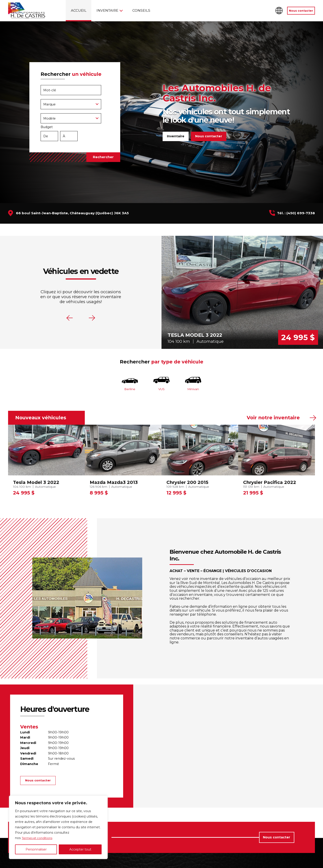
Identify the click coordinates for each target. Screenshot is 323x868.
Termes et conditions (38, 838)
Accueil (79, 10)
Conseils (141, 10)
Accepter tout (80, 849)
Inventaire (107, 10)
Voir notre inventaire (273, 419)
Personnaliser (36, 849)
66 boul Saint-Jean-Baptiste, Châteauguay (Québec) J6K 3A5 (72, 213)
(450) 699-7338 (301, 213)
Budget (75, 134)
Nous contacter (301, 11)
